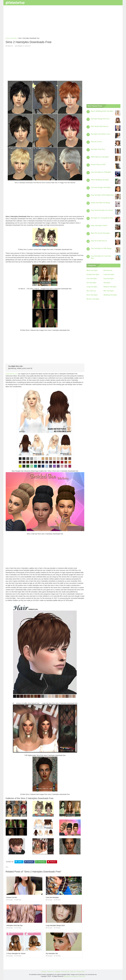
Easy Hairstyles (109, 279)
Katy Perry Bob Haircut (99, 241)
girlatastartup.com (12, 374)
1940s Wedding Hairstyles (100, 180)
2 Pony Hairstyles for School (16, 953)
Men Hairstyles (109, 291)
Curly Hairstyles (109, 274)
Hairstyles (10, 46)
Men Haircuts (91, 291)
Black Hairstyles (92, 270)
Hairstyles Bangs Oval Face (100, 119)
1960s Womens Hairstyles (100, 157)
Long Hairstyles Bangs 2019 (55, 925)
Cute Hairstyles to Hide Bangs (101, 248)
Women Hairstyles (93, 299)
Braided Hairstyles (93, 274)
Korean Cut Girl (12, 897)
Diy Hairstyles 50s (52, 953)
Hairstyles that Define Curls (100, 134)
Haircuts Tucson (96, 142)
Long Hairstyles (92, 287)
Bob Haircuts (108, 270)
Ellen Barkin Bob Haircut (99, 126)
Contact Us (50, 972)
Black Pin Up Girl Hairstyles (100, 233)
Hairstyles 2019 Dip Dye (14, 925)
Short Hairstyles (92, 295)
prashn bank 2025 (80, 976)
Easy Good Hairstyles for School (102, 210)
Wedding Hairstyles (110, 295)
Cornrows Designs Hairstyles (101, 187)
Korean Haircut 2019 (98, 165)
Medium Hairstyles (110, 287)
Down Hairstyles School (99, 226)
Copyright (57, 972)
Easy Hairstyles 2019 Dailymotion (102, 195)
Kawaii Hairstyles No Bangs (100, 203)
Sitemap (44, 972)
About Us (73, 972)
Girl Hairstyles (91, 283)
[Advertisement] (63, 22)
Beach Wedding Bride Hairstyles (102, 111)
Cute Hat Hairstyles (52, 897)
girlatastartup (15, 2)
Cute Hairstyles (92, 279)
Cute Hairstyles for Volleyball (101, 172)
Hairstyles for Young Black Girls (102, 218)
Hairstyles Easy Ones (98, 149)
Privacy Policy (81, 972)
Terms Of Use (65, 972)
